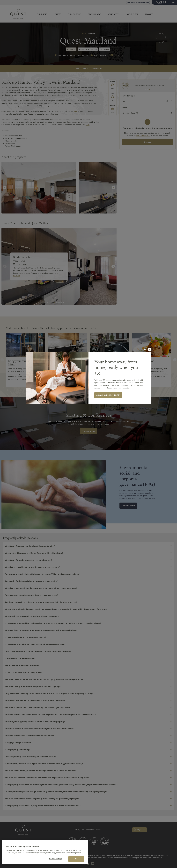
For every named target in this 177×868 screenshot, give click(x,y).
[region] (45, 852)
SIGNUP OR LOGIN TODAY (108, 395)
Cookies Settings (56, 859)
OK (76, 859)
